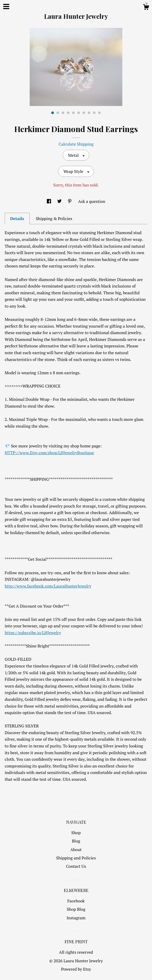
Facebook (76, 901)
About (76, 850)
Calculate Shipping (76, 144)
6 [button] (79, 113)
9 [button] (94, 113)
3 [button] (63, 113)
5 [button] (73, 113)
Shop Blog (76, 909)
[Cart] (146, 8)
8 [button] (89, 113)
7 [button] (84, 113)
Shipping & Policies (54, 219)
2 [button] (58, 113)
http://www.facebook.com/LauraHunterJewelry (48, 586)
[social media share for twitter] (60, 201)
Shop (76, 833)
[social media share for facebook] (49, 201)
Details (17, 219)
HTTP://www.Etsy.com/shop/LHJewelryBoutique (49, 453)
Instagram (76, 918)
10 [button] (99, 113)
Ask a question (92, 201)
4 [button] (68, 113)
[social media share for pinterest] (70, 201)
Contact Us (76, 866)
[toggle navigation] (6, 7)
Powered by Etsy (76, 969)
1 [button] (53, 113)
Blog (76, 841)
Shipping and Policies (76, 858)
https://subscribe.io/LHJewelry (33, 633)
